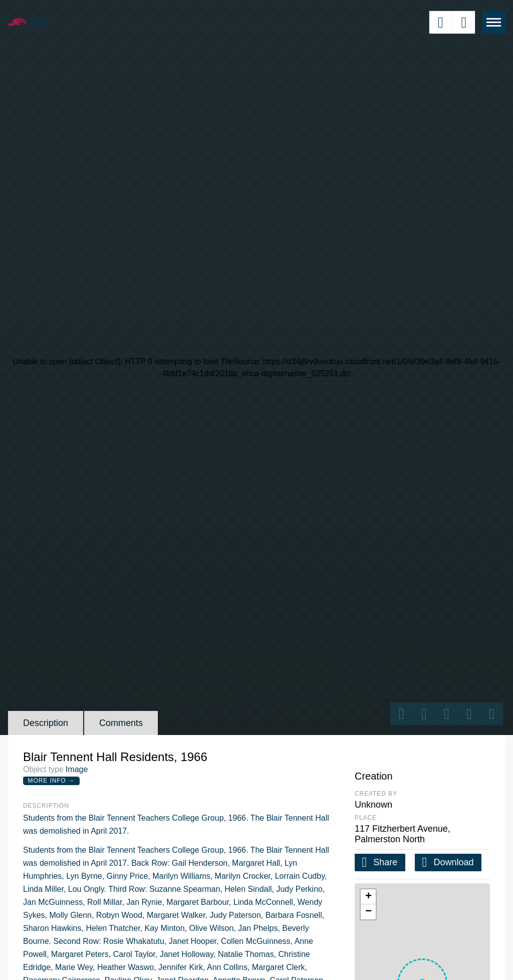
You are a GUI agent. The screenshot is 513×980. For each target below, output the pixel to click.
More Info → (51, 781)
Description (46, 723)
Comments (121, 723)
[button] (368, 897)
